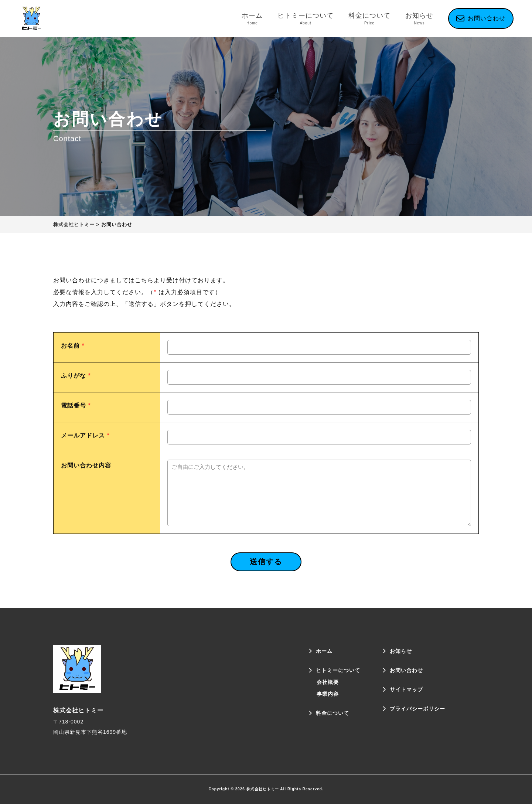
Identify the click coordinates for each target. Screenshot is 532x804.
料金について (369, 19)
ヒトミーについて (306, 19)
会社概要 (328, 682)
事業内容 (328, 694)
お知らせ (419, 19)
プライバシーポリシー (417, 709)
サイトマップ (406, 689)
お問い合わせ (406, 670)
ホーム (252, 19)
